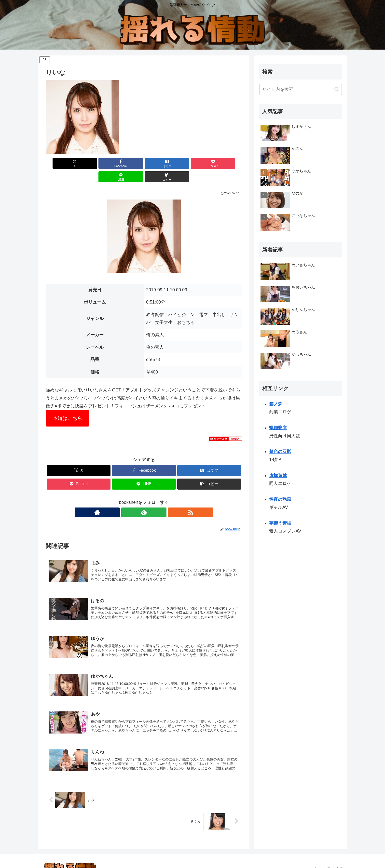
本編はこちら (68, 405)
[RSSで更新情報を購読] (155, 499)
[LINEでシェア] (193, 163)
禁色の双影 (280, 452)
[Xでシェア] (61, 163)
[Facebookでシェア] (94, 163)
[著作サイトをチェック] (133, 499)
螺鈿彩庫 (278, 428)
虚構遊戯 (278, 476)
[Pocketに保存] (160, 163)
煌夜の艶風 (280, 499)
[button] (226, 163)
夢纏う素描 (280, 523)
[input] (301, 89)
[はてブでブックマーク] (127, 163)
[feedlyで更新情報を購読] (144, 499)
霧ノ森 (276, 404)
